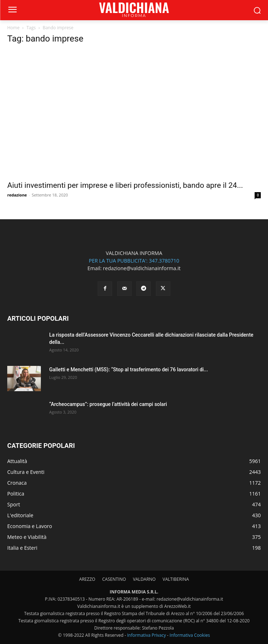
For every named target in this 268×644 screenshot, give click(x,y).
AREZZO (87, 579)
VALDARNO (144, 579)
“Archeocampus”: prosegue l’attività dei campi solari (108, 404)
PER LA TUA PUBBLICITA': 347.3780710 (134, 261)
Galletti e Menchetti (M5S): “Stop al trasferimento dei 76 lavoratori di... (129, 369)
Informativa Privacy (146, 635)
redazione (17, 195)
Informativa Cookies (190, 635)
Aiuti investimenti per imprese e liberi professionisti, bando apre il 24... (125, 185)
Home (13, 28)
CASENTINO (114, 579)
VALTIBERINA (176, 579)
